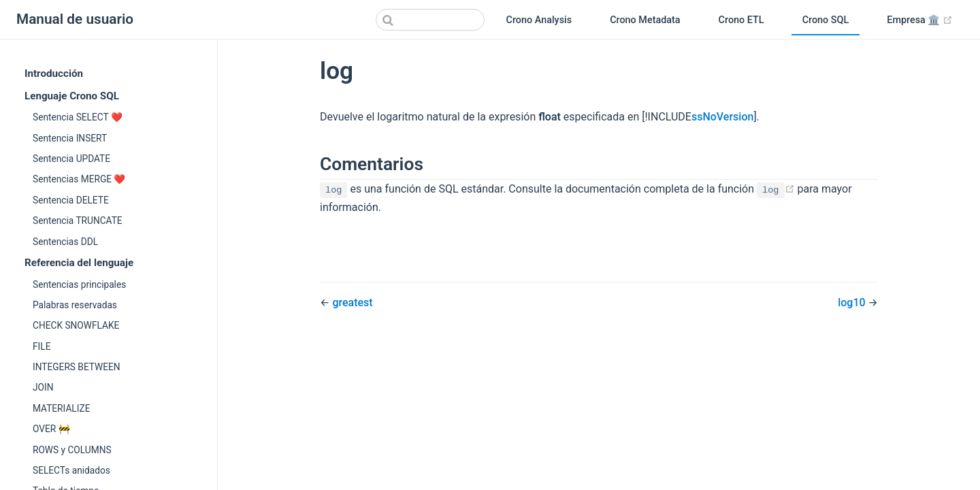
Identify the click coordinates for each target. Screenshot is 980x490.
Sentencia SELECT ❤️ (78, 117)
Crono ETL (741, 20)
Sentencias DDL (65, 242)
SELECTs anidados (71, 470)
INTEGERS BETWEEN (77, 367)
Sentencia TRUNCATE (78, 220)
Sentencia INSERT (70, 138)
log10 (853, 303)
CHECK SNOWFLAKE (76, 325)
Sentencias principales (79, 284)
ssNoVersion (722, 117)
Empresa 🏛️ (925, 20)
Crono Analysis (539, 20)
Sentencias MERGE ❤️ (79, 179)
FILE (42, 346)
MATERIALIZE (61, 408)
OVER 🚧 (51, 429)
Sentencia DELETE (71, 200)
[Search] (430, 20)
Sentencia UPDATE (71, 159)
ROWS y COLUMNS (72, 450)
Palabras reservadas (75, 305)
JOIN (43, 387)
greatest (352, 303)
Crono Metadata (645, 20)
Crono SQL (826, 20)
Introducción (54, 73)
